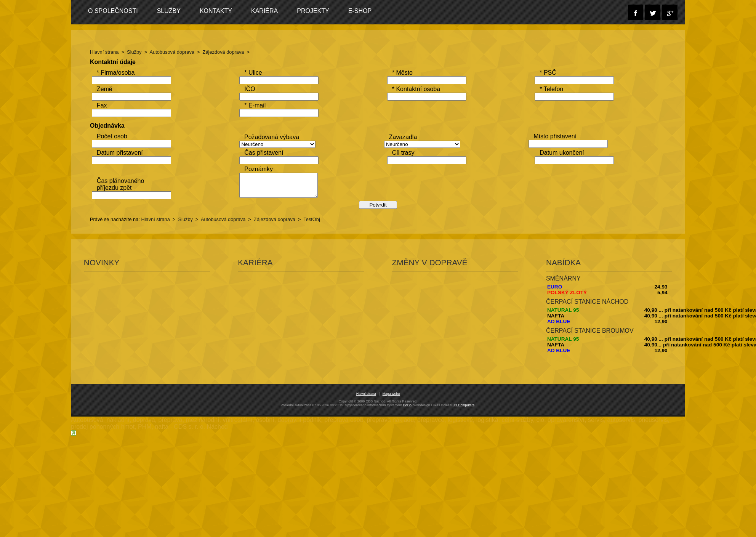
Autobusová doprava (177, 52)
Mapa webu (391, 437)
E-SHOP (364, 11)
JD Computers (464, 449)
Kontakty (220, 11)
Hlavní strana (109, 52)
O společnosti (118, 11)
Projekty (318, 11)
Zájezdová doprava (228, 52)
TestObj (316, 264)
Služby (173, 11)
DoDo (407, 449)
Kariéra (269, 11)
